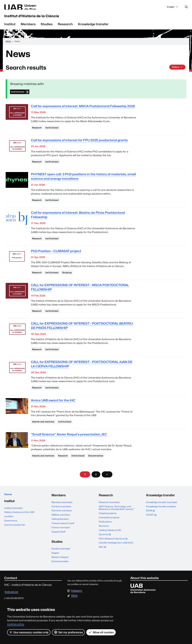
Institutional (19, 96)
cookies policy (16, 624)
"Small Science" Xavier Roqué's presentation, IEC (69, 446)
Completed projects (109, 530)
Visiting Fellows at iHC (110, 542)
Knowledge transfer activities (161, 519)
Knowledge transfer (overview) (162, 514)
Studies (47, 28)
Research (65, 28)
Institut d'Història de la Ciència (49, 18)
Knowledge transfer (93, 28)
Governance (11, 534)
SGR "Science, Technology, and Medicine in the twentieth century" (116, 520)
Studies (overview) (61, 561)
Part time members (62, 523)
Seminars (104, 538)
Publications (105, 534)
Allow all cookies (101, 632)
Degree (55, 565)
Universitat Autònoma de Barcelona (34, 7)
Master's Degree (60, 569)
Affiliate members (61, 527)
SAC (102, 559)
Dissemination (105, 468)
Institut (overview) (13, 522)
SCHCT (152, 527)
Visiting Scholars (60, 531)
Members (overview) (62, 514)
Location (9, 530)
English (173, 8)
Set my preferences (69, 632)
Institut (10, 28)
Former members (61, 540)
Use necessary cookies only (29, 632)
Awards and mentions (45, 433)
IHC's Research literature (114, 551)
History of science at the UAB (19, 526)
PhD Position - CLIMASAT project (56, 259)
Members (28, 28)
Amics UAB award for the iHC (53, 411)
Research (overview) (109, 514)
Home (9, 507)
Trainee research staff (63, 535)
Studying (72, 280)
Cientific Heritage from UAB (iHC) (116, 555)
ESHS (151, 523)
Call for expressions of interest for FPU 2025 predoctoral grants (79, 145)
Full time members (61, 519)
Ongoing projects (108, 526)
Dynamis (105, 547)
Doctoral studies (60, 574)
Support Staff (58, 544)
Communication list (15, 538)
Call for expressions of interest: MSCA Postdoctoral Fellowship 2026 (83, 111)
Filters (177, 72)
